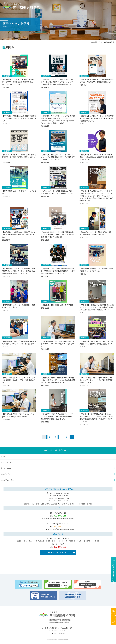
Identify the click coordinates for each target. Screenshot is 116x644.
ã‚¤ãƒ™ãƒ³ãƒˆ (6, 474)
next (72, 437)
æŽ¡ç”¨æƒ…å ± (113, 619)
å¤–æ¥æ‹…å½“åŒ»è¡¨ (58, 552)
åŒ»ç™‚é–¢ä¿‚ (7, 468)
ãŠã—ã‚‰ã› (8, 462)
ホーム (91, 42)
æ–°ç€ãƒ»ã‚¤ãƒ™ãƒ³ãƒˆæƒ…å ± (58, 450)
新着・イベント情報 (100, 42)
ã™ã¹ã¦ (6, 456)
